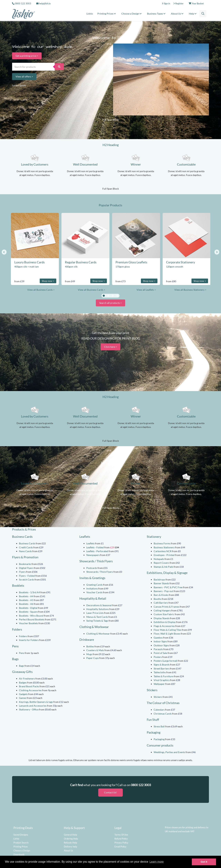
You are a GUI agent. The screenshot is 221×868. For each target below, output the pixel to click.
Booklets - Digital (28, 608)
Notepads (159, 559)
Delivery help (70, 845)
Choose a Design (132, 14)
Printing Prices (107, 14)
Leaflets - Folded (95, 547)
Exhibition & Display (165, 622)
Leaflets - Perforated (97, 551)
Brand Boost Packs (29, 686)
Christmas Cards (163, 714)
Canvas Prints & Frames (166, 607)
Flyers (22, 572)
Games (23, 698)
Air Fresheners (27, 679)
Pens (22, 653)
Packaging (159, 739)
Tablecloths (160, 672)
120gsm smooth (175, 267)
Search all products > (110, 303)
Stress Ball (159, 726)
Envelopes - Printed (164, 555)
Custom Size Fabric (164, 614)
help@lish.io (43, 3)
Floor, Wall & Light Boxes (167, 634)
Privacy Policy (121, 841)
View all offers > (24, 76)
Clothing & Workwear (98, 634)
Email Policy (120, 845)
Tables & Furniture (164, 676)
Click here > (110, 347)
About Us (178, 14)
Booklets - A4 (26, 596)
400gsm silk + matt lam (27, 267)
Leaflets (90, 543)
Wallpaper (159, 684)
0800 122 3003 (23, 3)
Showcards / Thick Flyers (100, 572)
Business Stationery (164, 547)
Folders (23, 636)
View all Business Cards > (41, 290)
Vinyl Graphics (162, 680)
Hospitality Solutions (98, 609)
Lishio (90, 14)
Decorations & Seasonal (99, 605)
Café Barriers (161, 603)
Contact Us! (110, 791)
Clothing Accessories (30, 690)
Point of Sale (160, 653)
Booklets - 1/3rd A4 (29, 592)
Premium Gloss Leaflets (131, 262)
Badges (23, 682)
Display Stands (162, 618)
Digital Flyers (26, 568)
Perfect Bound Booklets (32, 619)
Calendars (159, 710)
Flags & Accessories (164, 626)
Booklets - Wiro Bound (31, 616)
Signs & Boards (162, 665)
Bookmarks (25, 564)
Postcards (92, 568)
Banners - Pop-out (163, 591)
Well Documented (85, 164)
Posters (158, 657)
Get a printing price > (27, 56)
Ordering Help (71, 837)
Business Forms (162, 543)
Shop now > (48, 281)
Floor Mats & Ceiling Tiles (167, 630)
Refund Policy (121, 837)
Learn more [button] (157, 862)
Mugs (89, 654)
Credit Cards (26, 547)
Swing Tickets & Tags (97, 621)
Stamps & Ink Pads (163, 567)
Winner (136, 164)
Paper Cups (93, 658)
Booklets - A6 (26, 604)
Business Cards (27, 543)
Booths (157, 599)
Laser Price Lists (95, 613)
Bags (21, 666)
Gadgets (23, 694)
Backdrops (159, 580)
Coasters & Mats (95, 650)
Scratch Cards (27, 580)
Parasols (158, 649)
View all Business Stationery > (190, 290)
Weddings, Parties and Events (169, 752)
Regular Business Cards (81, 262)
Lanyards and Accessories (33, 706)
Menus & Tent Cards (97, 617)
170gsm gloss (123, 267)
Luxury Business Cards (30, 262)
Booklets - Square (28, 612)
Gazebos (158, 638)
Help (193, 14)
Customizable (186, 164)
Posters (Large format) (166, 661)
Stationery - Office (29, 709)
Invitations (92, 588)
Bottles (90, 646)
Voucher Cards (94, 592)
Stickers (158, 697)
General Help (70, 833)
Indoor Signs (160, 641)
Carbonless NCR (163, 551)
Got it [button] (204, 862)
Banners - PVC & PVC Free (168, 587)
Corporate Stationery (181, 262)
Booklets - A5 (26, 600)
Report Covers (161, 563)
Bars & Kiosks (161, 595)
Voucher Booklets (29, 623)
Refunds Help (70, 841)
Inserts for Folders (29, 640)
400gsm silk (71, 267)
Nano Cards (25, 551)
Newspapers (93, 555)
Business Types (157, 14)
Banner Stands (161, 583)
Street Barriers (162, 668)
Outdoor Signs (161, 645)
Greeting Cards (94, 585)
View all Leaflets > (146, 290)
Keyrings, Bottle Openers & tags (36, 702)
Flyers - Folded (27, 576)
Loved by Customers (35, 164)
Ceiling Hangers (162, 610)
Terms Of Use (121, 833)
